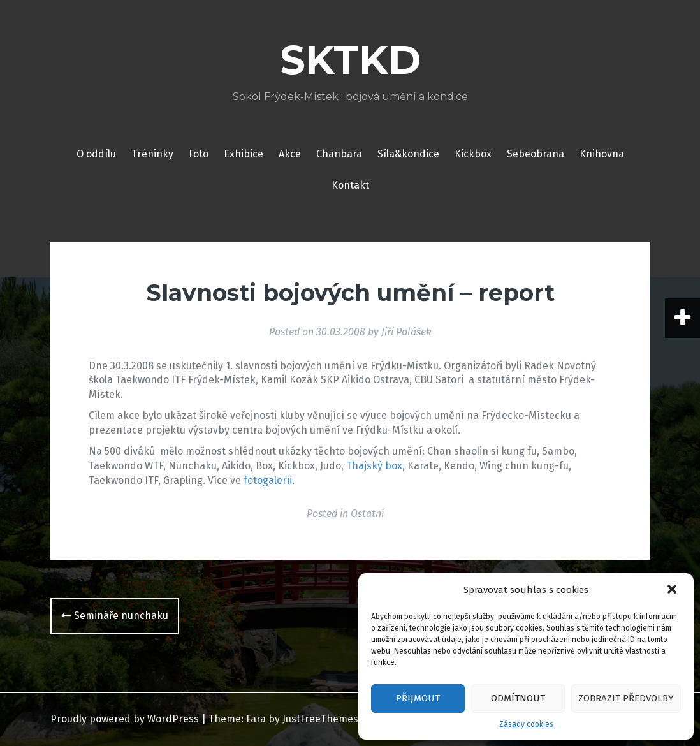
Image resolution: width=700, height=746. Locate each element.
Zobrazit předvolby (626, 698)
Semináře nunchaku (115, 616)
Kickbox (473, 154)
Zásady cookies (526, 724)
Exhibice (244, 154)
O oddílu (96, 154)
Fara (256, 719)
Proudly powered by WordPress (125, 719)
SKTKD (350, 60)
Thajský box (374, 466)
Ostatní (367, 514)
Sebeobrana (536, 154)
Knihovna (602, 154)
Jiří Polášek (406, 332)
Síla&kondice (408, 154)
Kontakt (350, 185)
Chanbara (339, 154)
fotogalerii (268, 480)
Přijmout (418, 698)
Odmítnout (518, 698)
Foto (199, 154)
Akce (290, 154)
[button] (673, 590)
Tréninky (152, 154)
